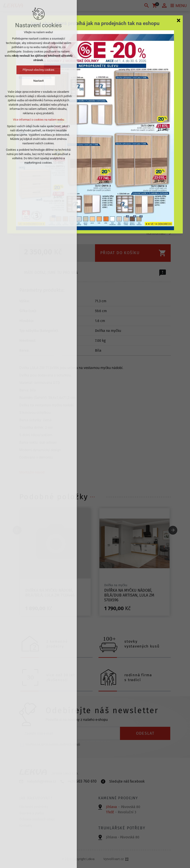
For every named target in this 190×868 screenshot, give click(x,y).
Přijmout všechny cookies (39, 70)
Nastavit (39, 81)
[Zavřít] (179, 20)
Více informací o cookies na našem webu (39, 120)
